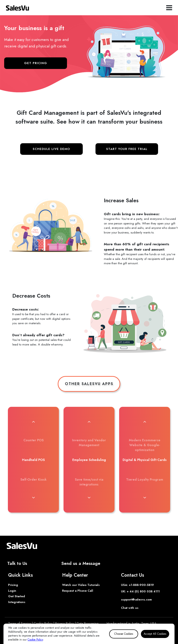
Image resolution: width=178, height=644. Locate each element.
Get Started (17, 596)
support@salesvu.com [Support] (136, 599)
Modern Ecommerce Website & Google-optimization (145, 445)
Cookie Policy (35, 640)
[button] (33, 422)
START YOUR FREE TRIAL (127, 149)
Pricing (13, 585)
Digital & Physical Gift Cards (145, 460)
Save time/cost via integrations (89, 482)
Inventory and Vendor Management (89, 443)
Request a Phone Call (78, 591)
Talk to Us (17, 563)
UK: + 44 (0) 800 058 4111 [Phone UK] (140, 591)
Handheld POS (33, 460)
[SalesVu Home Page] (17, 8)
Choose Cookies (124, 634)
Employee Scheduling (89, 460)
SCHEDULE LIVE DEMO (51, 149)
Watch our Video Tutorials (81, 585)
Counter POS (33, 440)
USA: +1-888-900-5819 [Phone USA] (137, 585)
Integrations (17, 602)
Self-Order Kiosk (33, 479)
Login (12, 591)
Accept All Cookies (155, 634)
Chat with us (130, 608)
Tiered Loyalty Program (145, 479)
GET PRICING (36, 63)
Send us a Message (81, 563)
